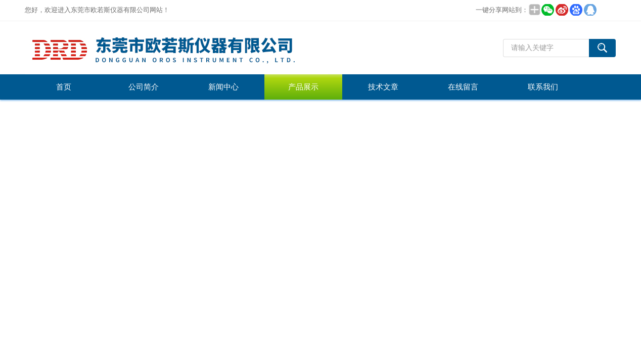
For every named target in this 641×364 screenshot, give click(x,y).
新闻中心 (223, 87)
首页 (64, 87)
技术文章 (383, 87)
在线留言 (463, 87)
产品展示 (303, 87)
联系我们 (543, 87)
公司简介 (144, 87)
